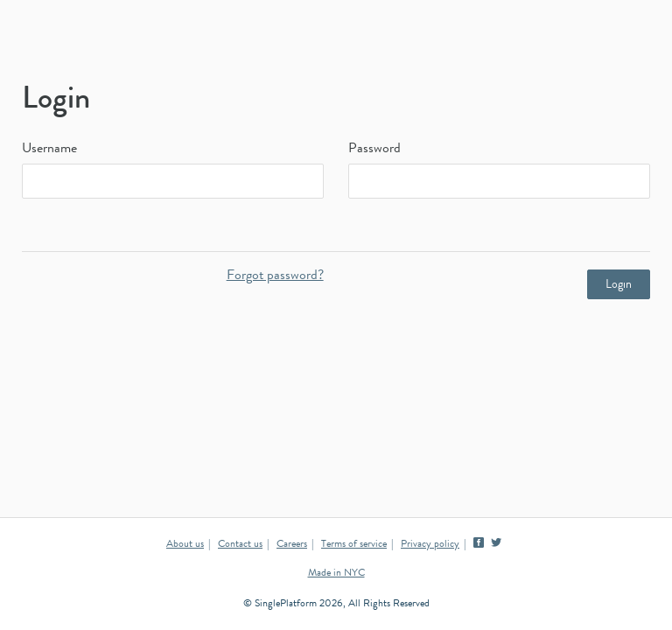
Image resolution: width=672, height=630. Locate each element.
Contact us (240, 545)
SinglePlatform (336, 39)
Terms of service (354, 545)
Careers (292, 545)
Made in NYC (336, 574)
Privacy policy (430, 545)
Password (374, 150)
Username (49, 150)
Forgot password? (275, 276)
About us (185, 545)
